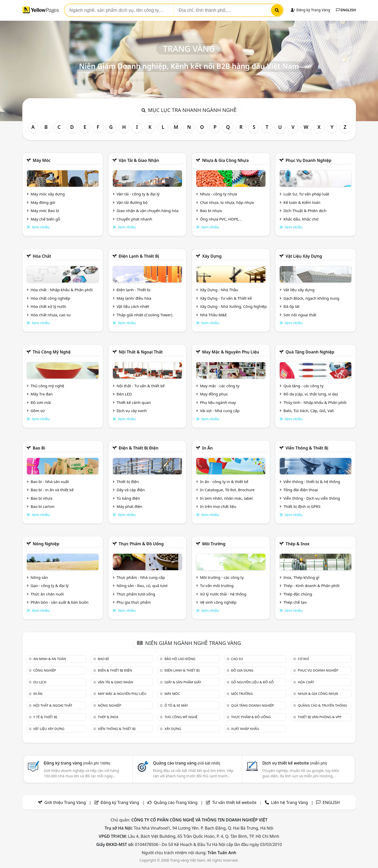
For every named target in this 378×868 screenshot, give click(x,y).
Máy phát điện (129, 506)
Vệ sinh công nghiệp (218, 602)
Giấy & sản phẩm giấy (183, 682)
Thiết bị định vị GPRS (302, 506)
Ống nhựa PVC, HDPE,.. (221, 219)
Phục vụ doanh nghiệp (309, 160)
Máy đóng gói (43, 202)
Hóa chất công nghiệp (50, 298)
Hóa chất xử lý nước (48, 306)
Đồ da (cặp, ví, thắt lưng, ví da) (310, 394)
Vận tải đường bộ (132, 202)
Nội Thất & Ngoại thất (141, 352)
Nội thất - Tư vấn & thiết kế (141, 386)
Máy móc (42, 160)
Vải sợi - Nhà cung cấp (220, 411)
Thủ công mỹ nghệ (52, 352)
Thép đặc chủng (298, 594)
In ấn (207, 448)
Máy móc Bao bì (45, 211)
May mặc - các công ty (220, 386)
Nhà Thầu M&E (213, 315)
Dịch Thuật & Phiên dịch (305, 211)
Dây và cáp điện (131, 490)
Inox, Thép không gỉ (301, 577)
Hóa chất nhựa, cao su (51, 315)
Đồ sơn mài (41, 402)
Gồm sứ (37, 411)
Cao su (237, 659)
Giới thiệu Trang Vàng (65, 802)
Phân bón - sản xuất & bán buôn (59, 602)
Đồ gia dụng (242, 670)
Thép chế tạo (295, 602)
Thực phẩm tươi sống (136, 594)
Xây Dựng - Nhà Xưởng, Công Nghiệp (233, 306)
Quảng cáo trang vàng (187, 763)
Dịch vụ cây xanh (132, 411)
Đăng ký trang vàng (77, 763)
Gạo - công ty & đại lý (50, 585)
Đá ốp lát (291, 306)
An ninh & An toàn (50, 659)
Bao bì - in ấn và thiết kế (52, 490)
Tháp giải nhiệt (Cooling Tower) (144, 315)
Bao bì (39, 448)
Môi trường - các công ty (222, 577)
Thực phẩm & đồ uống (141, 544)
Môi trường (214, 544)
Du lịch (40, 682)
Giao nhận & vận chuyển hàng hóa (147, 211)
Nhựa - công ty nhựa (218, 194)
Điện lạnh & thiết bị (139, 256)
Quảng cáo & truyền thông (322, 705)
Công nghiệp (45, 670)
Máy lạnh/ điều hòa (134, 298)
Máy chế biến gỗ (45, 219)
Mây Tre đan (41, 394)
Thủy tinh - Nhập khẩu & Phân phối (315, 402)
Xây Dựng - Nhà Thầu (219, 290)
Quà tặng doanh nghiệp (310, 352)
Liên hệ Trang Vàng (289, 802)
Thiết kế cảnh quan (134, 402)
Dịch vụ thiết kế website (295, 763)
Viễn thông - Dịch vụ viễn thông (312, 498)
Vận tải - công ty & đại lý (138, 194)
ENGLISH (346, 10)
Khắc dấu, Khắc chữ (301, 219)
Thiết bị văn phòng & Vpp (320, 717)
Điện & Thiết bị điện (139, 448)
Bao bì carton (42, 506)
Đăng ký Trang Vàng (310, 10)
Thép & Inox (298, 544)
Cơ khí (303, 659)
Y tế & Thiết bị (45, 717)
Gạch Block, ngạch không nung (311, 298)
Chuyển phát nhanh (134, 219)
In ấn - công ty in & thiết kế (224, 482)
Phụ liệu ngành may (218, 402)
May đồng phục (214, 394)
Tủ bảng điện (128, 498)
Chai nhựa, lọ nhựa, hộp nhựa (227, 202)
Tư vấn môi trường (217, 585)
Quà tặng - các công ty (303, 386)
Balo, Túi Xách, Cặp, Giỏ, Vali (309, 411)
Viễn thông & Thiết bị (307, 448)
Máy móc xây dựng (48, 194)
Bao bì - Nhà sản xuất (50, 482)
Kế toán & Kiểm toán (302, 202)
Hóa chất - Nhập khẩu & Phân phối (62, 290)
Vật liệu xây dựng (304, 256)
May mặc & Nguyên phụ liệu (231, 352)
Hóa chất (42, 256)
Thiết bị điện (128, 482)
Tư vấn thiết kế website (235, 802)
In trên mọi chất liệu (218, 506)
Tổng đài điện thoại (301, 490)
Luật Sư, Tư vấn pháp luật (306, 194)
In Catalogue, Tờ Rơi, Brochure (227, 490)
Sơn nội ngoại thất (300, 315)
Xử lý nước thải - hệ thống (223, 594)
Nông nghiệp (46, 544)
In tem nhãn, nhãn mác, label (226, 498)
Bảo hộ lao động (180, 659)
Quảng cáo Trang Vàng (176, 802)
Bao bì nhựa (211, 211)
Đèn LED (124, 394)
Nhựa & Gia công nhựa (225, 160)
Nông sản (39, 577)
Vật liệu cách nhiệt (133, 306)
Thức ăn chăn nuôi (47, 594)
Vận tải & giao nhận (139, 160)
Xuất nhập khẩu (245, 729)
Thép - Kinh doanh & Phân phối (311, 585)
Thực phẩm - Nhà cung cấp (141, 577)
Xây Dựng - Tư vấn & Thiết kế (226, 298)
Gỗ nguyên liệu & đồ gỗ (252, 682)
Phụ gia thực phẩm (134, 602)
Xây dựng (212, 256)
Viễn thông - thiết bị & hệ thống (312, 482)
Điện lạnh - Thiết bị (133, 290)
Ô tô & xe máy (176, 705)
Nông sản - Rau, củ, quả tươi (142, 585)
